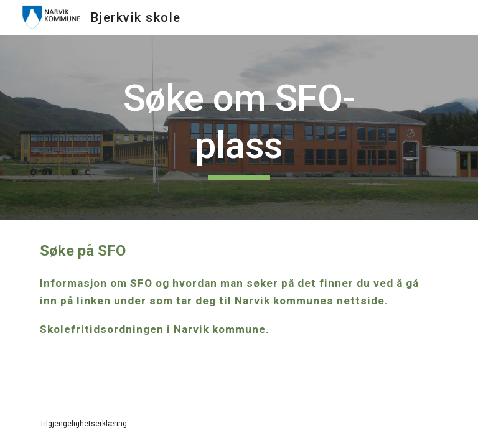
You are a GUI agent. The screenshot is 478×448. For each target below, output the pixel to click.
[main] (239, 127)
